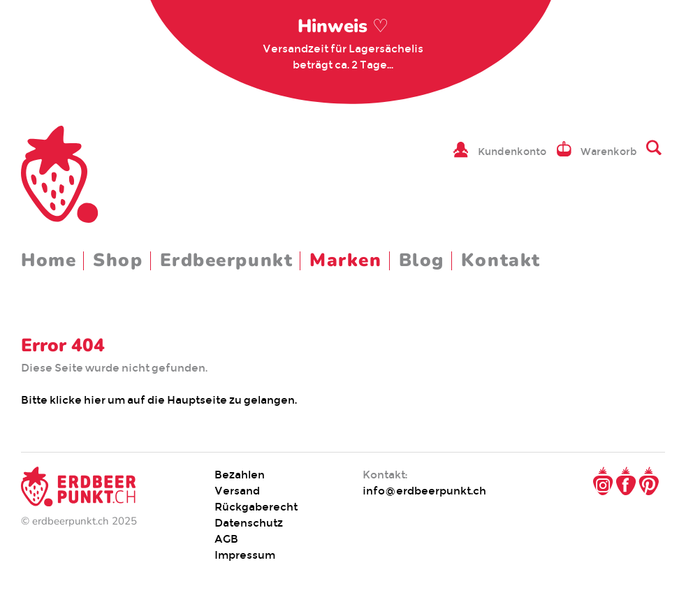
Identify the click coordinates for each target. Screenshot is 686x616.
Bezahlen (240, 475)
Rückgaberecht (256, 507)
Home (49, 260)
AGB (226, 539)
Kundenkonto (512, 152)
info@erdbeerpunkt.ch (424, 491)
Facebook (626, 481)
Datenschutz (249, 523)
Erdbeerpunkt (227, 260)
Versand (237, 491)
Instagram (603, 481)
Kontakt (501, 260)
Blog (422, 260)
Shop (118, 260)
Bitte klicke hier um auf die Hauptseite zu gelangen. (160, 400)
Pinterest (649, 481)
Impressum (245, 555)
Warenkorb (609, 152)
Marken (345, 260)
